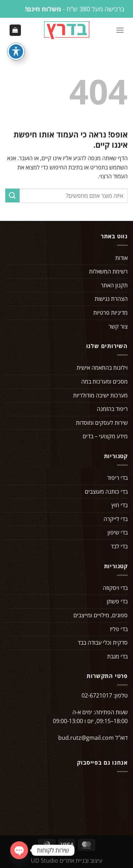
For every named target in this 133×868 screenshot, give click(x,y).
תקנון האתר (114, 285)
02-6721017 (97, 695)
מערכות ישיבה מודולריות (100, 395)
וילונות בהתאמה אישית (102, 368)
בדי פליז (119, 629)
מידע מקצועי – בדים (105, 436)
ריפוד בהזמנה (112, 409)
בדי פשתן (117, 601)
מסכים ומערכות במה (104, 381)
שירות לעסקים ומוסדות (102, 423)
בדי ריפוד (117, 478)
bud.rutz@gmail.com (86, 738)
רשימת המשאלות (108, 271)
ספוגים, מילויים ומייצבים (101, 615)
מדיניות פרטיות (110, 313)
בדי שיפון (118, 532)
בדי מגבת (117, 656)
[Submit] (12, 196)
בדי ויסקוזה (115, 588)
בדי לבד (119, 546)
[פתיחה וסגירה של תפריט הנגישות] (16, 51)
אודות (121, 258)
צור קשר (118, 326)
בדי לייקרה (116, 519)
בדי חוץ (120, 505)
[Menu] (120, 30)
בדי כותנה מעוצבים (106, 492)
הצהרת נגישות (111, 299)
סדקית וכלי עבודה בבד (103, 642)
